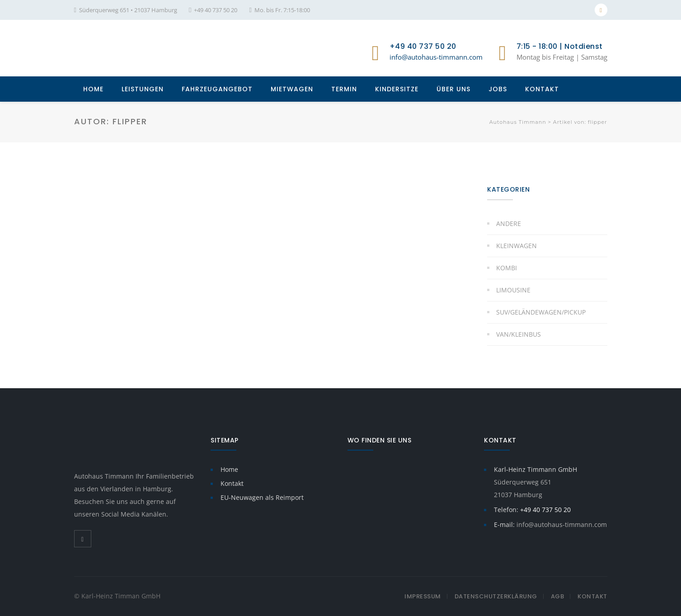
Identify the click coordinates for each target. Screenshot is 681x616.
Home (229, 469)
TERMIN (344, 89)
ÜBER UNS (453, 89)
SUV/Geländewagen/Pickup (541, 312)
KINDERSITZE (397, 89)
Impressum (423, 596)
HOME (93, 89)
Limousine (513, 290)
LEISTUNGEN (143, 89)
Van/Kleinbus (519, 334)
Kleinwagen (517, 246)
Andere (509, 223)
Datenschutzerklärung (496, 596)
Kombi (507, 268)
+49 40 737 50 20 (216, 10)
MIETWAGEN (292, 89)
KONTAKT (542, 89)
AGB (558, 596)
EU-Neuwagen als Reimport (262, 497)
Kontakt (232, 483)
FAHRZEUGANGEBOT (217, 89)
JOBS (498, 89)
